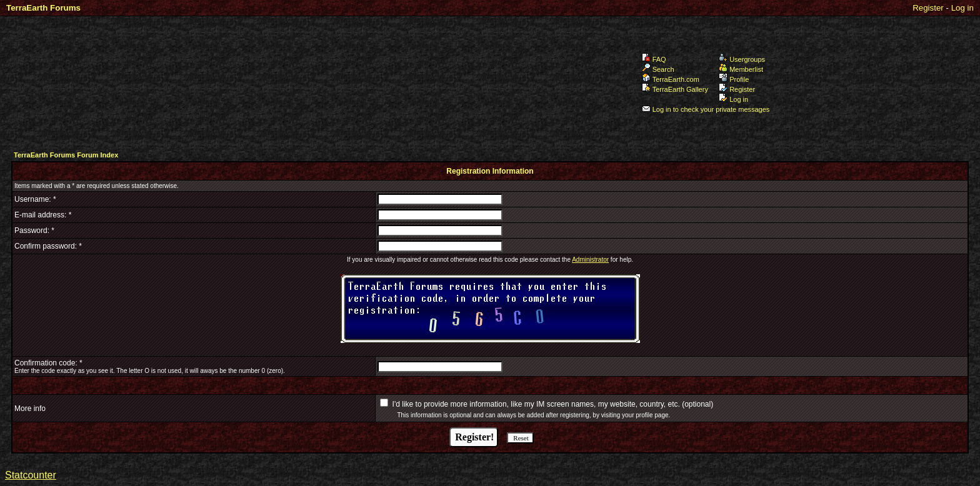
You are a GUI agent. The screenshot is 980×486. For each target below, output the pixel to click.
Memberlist (741, 69)
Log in (962, 8)
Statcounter (31, 475)
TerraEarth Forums (43, 8)
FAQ (654, 59)
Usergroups (742, 59)
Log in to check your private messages (706, 109)
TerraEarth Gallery (675, 89)
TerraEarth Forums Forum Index (66, 155)
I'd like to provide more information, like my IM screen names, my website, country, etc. (536, 404)
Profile (734, 79)
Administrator (590, 260)
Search (658, 69)
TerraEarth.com (671, 79)
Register (928, 8)
